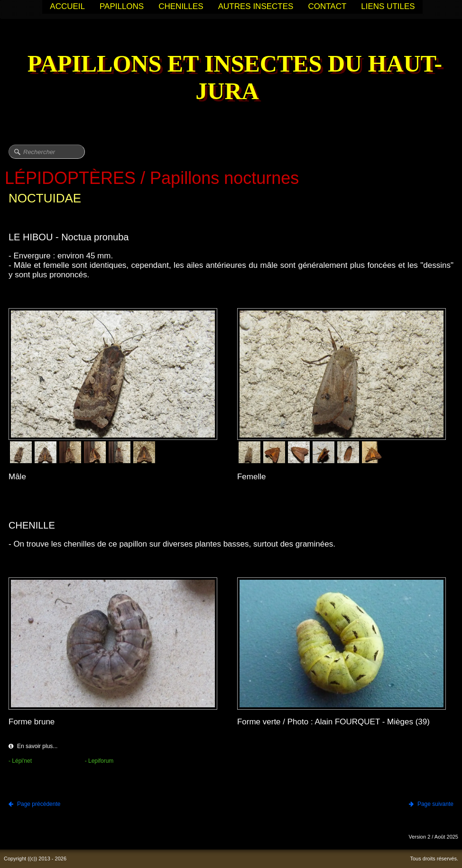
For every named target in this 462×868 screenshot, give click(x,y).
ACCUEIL (67, 6)
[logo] (231, 78)
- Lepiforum (99, 761)
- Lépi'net (20, 761)
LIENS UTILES (388, 6)
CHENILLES (181, 6)
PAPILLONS (122, 6)
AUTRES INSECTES (256, 6)
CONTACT (327, 6)
